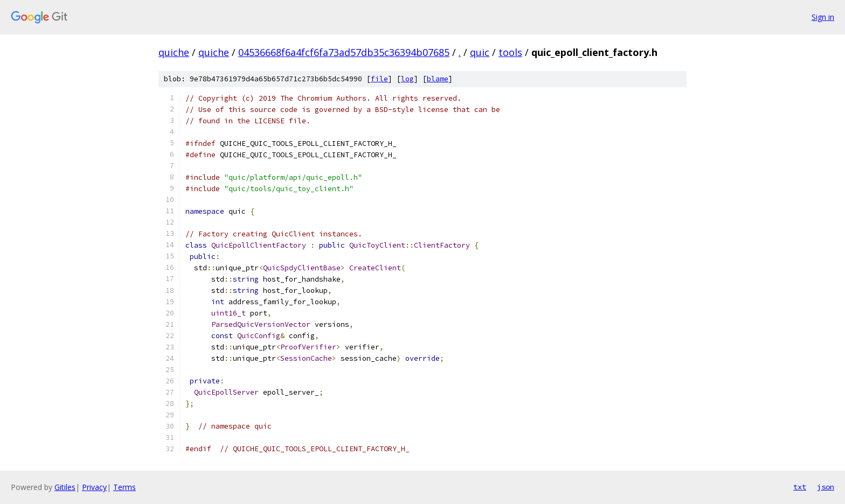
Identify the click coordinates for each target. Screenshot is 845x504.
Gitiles (65, 487)
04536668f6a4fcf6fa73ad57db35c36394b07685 (344, 52)
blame (438, 79)
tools (510, 52)
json (826, 487)
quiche (174, 52)
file (379, 79)
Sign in (823, 17)
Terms (124, 487)
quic (480, 52)
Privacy (94, 487)
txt (800, 487)
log (407, 79)
